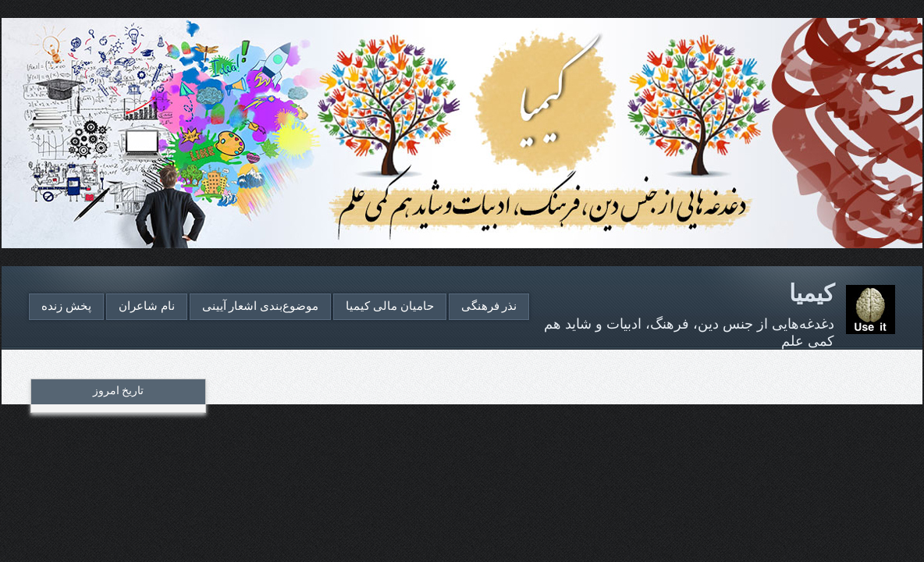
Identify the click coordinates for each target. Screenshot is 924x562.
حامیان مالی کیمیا (390, 306)
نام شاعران (147, 306)
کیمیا (812, 293)
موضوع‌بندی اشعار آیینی (261, 306)
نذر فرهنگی (489, 306)
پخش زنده (66, 306)
